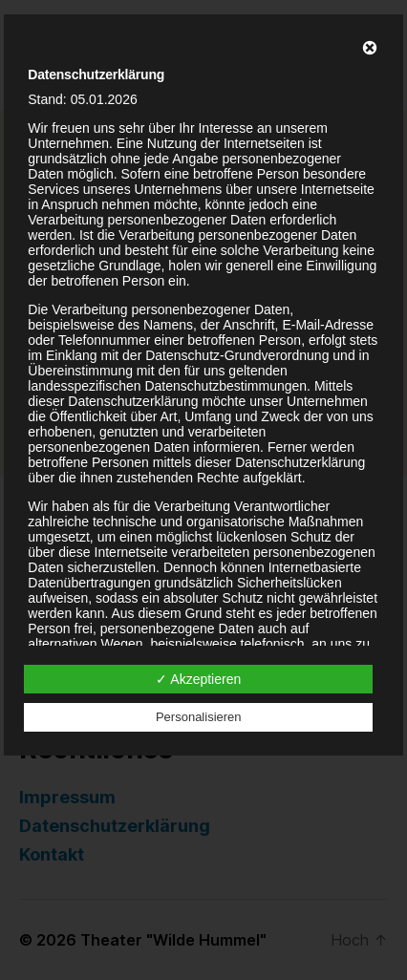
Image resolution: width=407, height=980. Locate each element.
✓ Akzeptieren (198, 679)
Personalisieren (199, 717)
